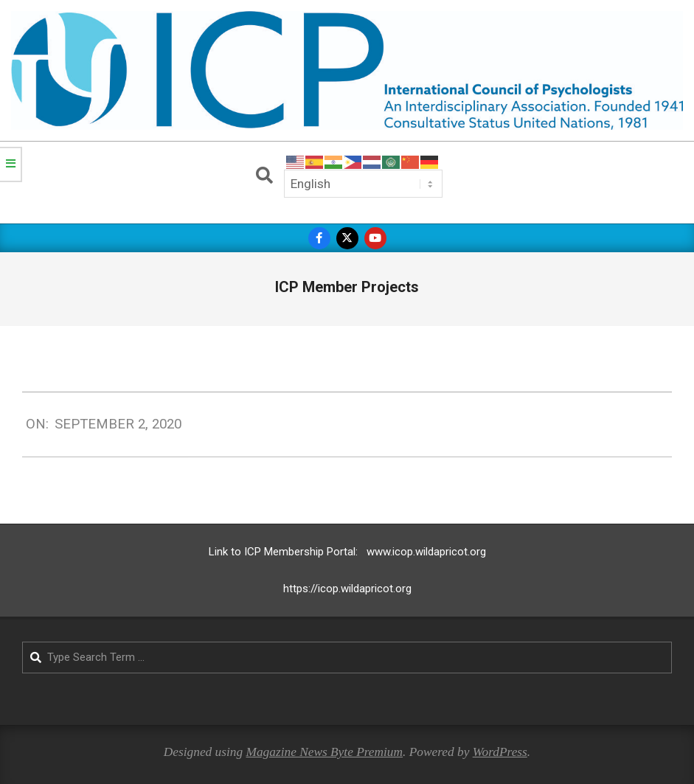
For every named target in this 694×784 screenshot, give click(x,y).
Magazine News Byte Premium (324, 752)
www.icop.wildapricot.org (426, 552)
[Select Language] (363, 184)
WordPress (500, 752)
